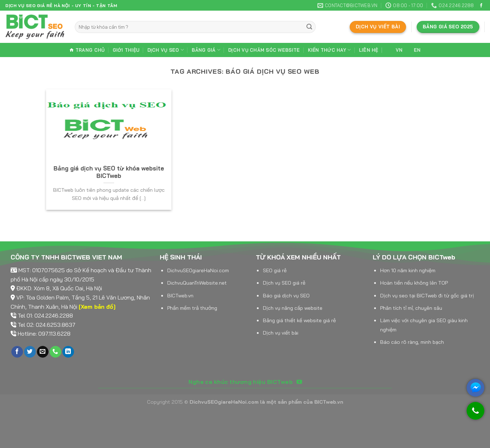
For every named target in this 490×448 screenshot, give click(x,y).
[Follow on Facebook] (481, 6)
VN (395, 50)
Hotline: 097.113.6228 (44, 334)
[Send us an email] (43, 352)
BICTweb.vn (180, 296)
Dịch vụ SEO (166, 50)
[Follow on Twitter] (30, 352)
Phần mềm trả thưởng (192, 308)
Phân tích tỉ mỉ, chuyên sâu (411, 308)
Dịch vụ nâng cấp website (293, 308)
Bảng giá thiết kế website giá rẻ (299, 320)
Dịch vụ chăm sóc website (264, 50)
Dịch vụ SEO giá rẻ (284, 283)
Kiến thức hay (330, 50)
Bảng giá (206, 50)
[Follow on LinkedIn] (68, 352)
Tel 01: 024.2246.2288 (45, 315)
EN (413, 50)
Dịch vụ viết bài (281, 333)
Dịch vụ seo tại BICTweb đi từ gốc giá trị (427, 296)
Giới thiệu (126, 50)
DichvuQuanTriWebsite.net (197, 283)
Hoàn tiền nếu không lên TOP (414, 283)
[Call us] (55, 352)
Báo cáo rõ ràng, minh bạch (412, 342)
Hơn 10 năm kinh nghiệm (408, 270)
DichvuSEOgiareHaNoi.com (198, 270)
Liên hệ (369, 50)
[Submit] (309, 27)
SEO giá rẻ (275, 270)
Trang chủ (87, 50)
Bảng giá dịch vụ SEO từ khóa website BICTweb (109, 172)
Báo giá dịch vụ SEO (286, 296)
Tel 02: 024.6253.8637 (47, 325)
